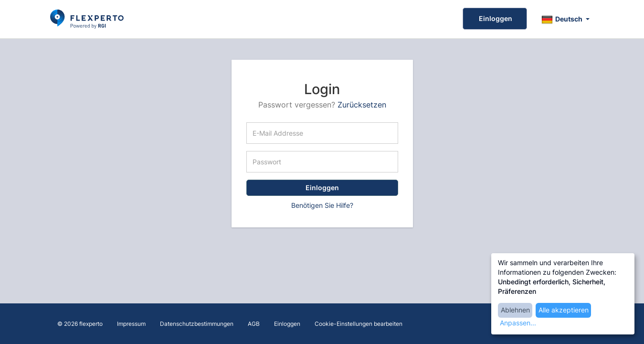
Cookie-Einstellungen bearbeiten (359, 324)
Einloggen (495, 18)
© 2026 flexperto (80, 324)
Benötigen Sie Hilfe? (322, 205)
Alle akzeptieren (564, 310)
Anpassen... (518, 323)
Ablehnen (515, 310)
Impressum (131, 324)
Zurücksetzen (362, 105)
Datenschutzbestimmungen (197, 324)
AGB (254, 324)
